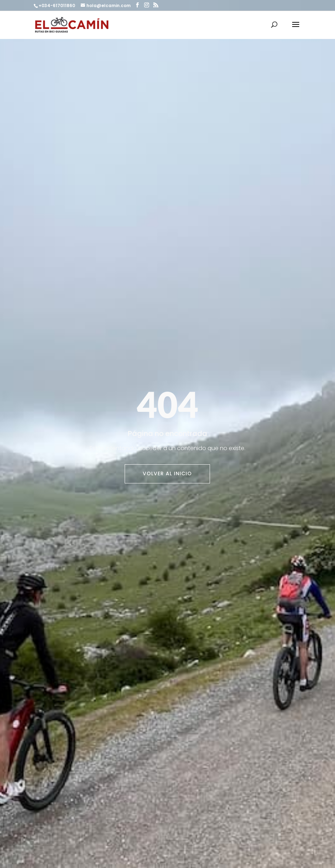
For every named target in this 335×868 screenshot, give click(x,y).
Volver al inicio (167, 473)
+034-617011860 (57, 5)
